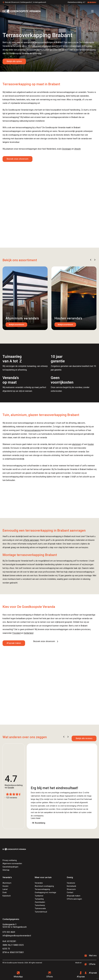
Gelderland (29, 633)
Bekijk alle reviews (84, 738)
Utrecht (77, 149)
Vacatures (71, 883)
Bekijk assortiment (16, 325)
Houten (5, 886)
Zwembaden (40, 902)
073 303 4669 (9, 932)
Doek (5, 892)
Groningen (67, 149)
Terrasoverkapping (42, 889)
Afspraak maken (14, 643)
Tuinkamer (39, 896)
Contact (70, 892)
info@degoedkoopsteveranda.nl (17, 936)
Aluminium (7, 883)
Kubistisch (7, 896)
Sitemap (6, 870)
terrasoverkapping (33, 430)
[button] (91, 260)
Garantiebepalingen (10, 867)
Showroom (71, 889)
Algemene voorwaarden (12, 863)
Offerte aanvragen (74, 899)
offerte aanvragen (31, 540)
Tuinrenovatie (40, 908)
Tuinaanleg (39, 899)
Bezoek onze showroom (17, 159)
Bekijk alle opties (14, 61)
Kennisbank (71, 886)
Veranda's (39, 883)
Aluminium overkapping (44, 886)
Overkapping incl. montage (45, 892)
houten (91, 444)
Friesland (16, 633)
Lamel (5, 889)
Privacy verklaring (10, 860)
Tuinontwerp (40, 905)
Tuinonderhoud (41, 912)
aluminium (77, 444)
